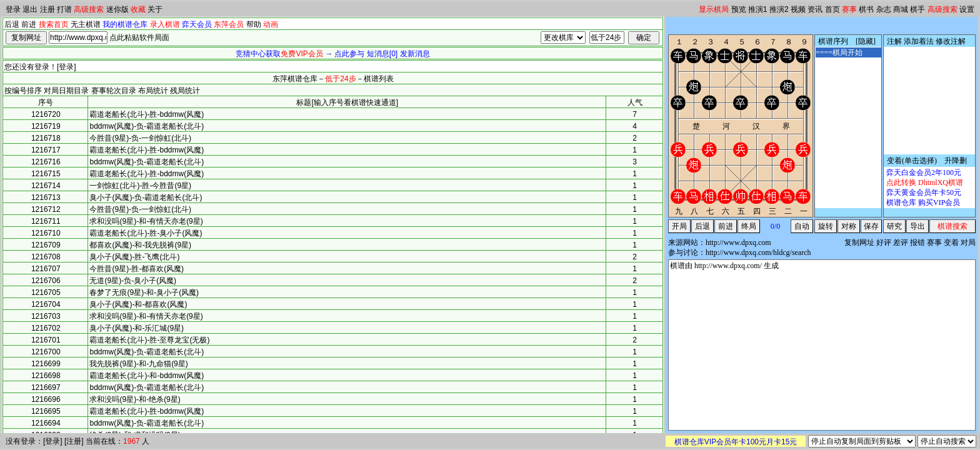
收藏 (138, 9)
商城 (901, 9)
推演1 (758, 9)
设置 (967, 9)
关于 (155, 9)
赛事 (849, 9)
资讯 (815, 9)
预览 (739, 9)
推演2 (779, 9)
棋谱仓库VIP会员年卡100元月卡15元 (736, 442)
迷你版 (117, 9)
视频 (798, 9)
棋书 (866, 9)
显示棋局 (714, 9)
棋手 (917, 9)
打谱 (64, 9)
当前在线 (101, 441)
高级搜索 (89, 9)
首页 (832, 9)
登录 (13, 9)
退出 (30, 9)
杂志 (884, 9)
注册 (47, 9)
